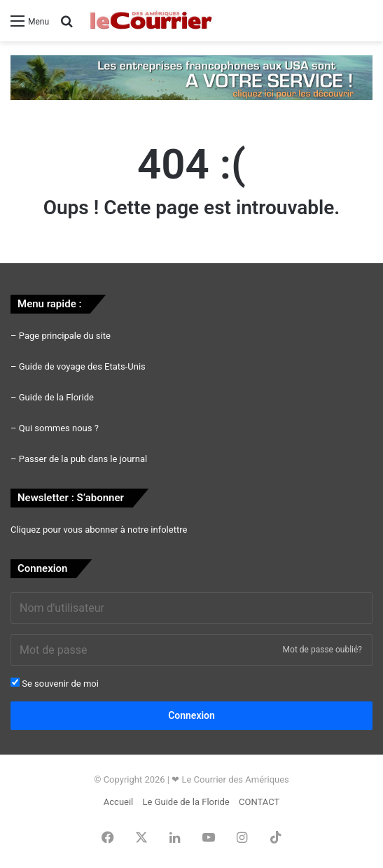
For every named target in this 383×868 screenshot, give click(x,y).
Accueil (118, 802)
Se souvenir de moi (55, 683)
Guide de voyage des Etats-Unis (82, 366)
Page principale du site (65, 336)
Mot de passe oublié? (322, 650)
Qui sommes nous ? (59, 428)
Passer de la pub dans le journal (83, 459)
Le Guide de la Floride (186, 802)
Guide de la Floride (56, 397)
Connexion (191, 715)
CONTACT (259, 802)
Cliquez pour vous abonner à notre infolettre (99, 530)
